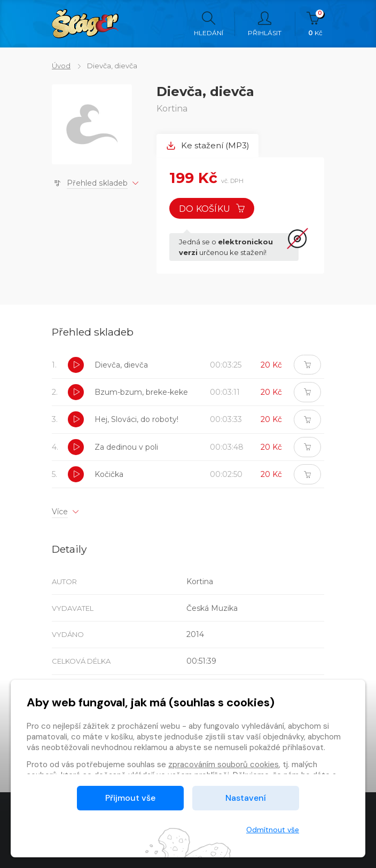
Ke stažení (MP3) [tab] (208, 145)
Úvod (61, 66)
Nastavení (246, 798)
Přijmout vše (130, 798)
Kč (315, 24)
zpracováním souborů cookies (224, 765)
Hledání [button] (209, 24)
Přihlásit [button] (265, 24)
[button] (76, 365)
